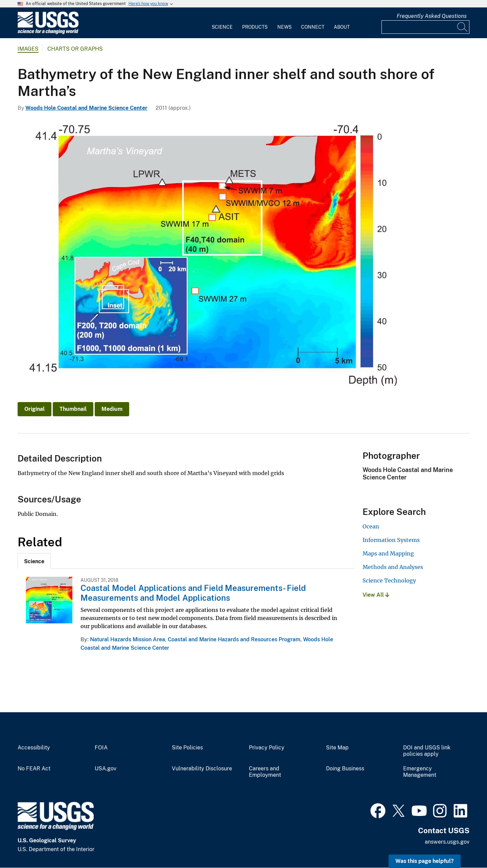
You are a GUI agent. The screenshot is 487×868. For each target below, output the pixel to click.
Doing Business (345, 769)
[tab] (34, 561)
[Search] (463, 27)
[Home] (48, 33)
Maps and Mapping (388, 553)
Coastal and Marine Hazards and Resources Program (234, 639)
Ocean (371, 526)
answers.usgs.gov (447, 842)
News (284, 27)
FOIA (101, 748)
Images (28, 49)
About (342, 27)
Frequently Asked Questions (432, 16)
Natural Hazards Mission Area (127, 639)
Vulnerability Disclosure (202, 769)
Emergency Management (420, 772)
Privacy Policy (267, 748)
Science (222, 27)
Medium (112, 409)
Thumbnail (73, 409)
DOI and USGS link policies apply (427, 751)
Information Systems (391, 540)
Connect (313, 27)
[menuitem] (222, 23)
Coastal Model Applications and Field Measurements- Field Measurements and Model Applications (193, 593)
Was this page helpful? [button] (425, 861)
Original (34, 409)
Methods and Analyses (393, 567)
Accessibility (34, 748)
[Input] (425, 27)
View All (376, 595)
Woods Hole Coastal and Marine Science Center (86, 108)
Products (255, 27)
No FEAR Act (34, 769)
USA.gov (106, 769)
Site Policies (187, 748)
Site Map (337, 748)
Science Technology (389, 580)
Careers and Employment (265, 772)
